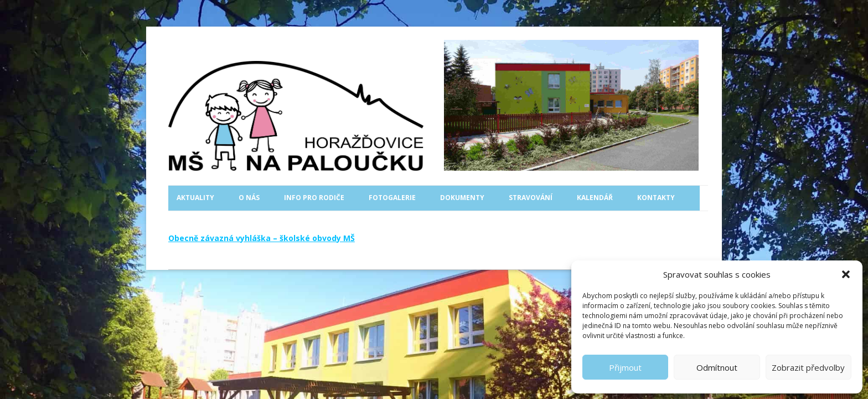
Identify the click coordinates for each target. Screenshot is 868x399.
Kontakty (656, 198)
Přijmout (625, 367)
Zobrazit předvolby (808, 367)
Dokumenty (462, 198)
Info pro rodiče (314, 198)
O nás (249, 198)
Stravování (531, 198)
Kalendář (595, 198)
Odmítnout (717, 367)
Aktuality (195, 198)
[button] (846, 274)
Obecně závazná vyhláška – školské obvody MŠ (262, 238)
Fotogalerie (392, 198)
